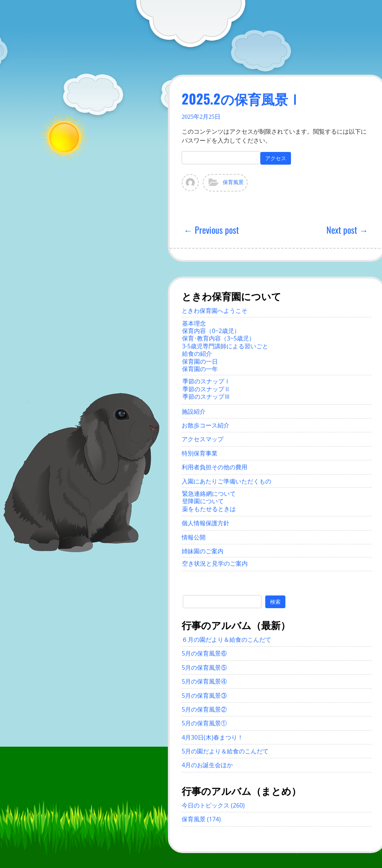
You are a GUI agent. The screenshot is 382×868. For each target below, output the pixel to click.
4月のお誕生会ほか (207, 765)
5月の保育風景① (204, 723)
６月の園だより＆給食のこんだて (226, 640)
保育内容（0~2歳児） (211, 331)
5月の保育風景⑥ (204, 653)
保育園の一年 (200, 369)
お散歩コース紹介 (206, 425)
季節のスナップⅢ (206, 396)
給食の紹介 (197, 354)
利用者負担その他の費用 (215, 467)
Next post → (347, 230)
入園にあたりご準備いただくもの (226, 481)
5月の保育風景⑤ (204, 668)
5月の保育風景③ (204, 696)
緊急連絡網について (209, 494)
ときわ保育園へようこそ (215, 311)
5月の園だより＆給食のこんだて (225, 751)
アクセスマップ (203, 439)
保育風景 (233, 182)
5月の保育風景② (204, 709)
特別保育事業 (200, 453)
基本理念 (194, 323)
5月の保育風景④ (204, 681)
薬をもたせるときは (209, 509)
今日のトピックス (206, 805)
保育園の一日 (200, 361)
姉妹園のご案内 (203, 551)
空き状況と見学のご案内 (215, 563)
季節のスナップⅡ (206, 389)
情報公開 (194, 537)
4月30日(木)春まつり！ (212, 737)
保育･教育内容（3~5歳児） (218, 338)
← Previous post (211, 230)
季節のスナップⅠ (206, 381)
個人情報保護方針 (206, 523)
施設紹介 (194, 411)
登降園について (203, 501)
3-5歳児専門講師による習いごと (225, 346)
